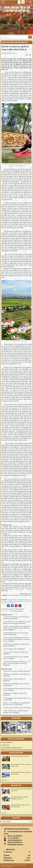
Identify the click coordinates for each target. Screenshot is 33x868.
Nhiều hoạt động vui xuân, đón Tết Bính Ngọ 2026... (20, 806)
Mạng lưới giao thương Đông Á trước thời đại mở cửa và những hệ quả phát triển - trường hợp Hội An (16, 639)
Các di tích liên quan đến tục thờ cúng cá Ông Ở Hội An (17, 689)
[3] (2, 564)
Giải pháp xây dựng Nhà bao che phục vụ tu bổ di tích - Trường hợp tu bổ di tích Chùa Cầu (17, 662)
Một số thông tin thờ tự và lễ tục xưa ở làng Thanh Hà (15, 634)
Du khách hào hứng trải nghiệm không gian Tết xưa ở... (19, 798)
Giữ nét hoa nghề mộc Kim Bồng (20, 756)
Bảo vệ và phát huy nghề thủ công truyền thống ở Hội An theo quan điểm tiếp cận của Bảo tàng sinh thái (17, 628)
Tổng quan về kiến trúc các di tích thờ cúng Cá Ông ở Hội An (16, 618)
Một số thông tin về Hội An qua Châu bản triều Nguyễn (16, 645)
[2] (2, 550)
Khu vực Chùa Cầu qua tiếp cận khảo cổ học (16, 652)
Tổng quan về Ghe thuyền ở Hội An (13, 708)
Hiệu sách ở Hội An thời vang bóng (13, 671)
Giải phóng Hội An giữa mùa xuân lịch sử (15, 693)
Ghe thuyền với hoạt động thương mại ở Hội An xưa (16, 685)
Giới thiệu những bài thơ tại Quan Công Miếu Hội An (16, 658)
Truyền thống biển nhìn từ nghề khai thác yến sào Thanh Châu (16, 712)
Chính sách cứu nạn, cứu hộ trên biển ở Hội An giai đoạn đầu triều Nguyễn (16, 622)
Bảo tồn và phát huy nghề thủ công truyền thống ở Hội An (15, 42)
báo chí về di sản (16, 785)
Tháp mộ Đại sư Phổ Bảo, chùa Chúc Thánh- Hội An (21, 765)
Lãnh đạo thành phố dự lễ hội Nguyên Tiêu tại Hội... (21, 790)
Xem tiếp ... (5, 780)
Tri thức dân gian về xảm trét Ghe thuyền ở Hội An (16, 699)
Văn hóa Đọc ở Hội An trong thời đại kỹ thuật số (17, 674)
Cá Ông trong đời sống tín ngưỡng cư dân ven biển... (21, 773)
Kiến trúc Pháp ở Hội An (11, 649)
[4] (2, 584)
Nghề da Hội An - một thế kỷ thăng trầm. (15, 679)
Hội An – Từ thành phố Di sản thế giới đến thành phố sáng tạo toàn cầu (17, 704)
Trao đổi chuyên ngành (16, 753)
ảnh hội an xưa (16, 718)
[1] (2, 536)
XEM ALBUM (17, 728)
